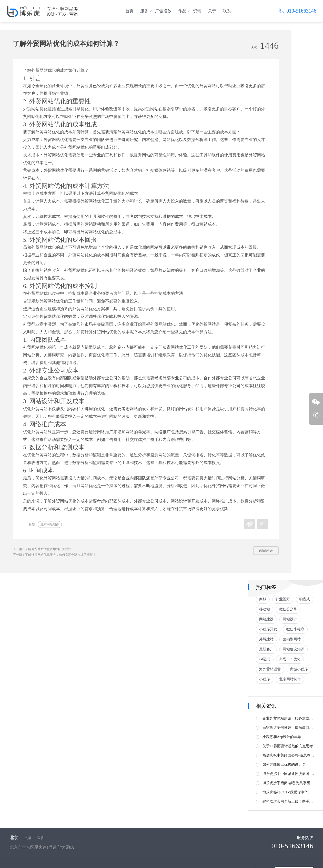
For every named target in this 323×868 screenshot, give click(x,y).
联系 (227, 11)
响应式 (305, 599)
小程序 (265, 679)
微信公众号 (288, 609)
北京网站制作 (50, 524)
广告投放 (163, 11)
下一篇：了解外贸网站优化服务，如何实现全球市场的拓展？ (54, 555)
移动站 (265, 609)
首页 (129, 11)
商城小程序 (299, 669)
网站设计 (290, 619)
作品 (182, 11)
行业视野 (283, 599)
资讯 (197, 11)
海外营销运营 (270, 669)
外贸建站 (266, 639)
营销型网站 (292, 639)
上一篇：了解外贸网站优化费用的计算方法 (42, 549)
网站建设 (266, 619)
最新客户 (266, 649)
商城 (263, 599)
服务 (144, 11)
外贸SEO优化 (290, 659)
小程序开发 (268, 629)
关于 (212, 11)
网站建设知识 (294, 649)
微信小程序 (295, 629)
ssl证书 (265, 659)
